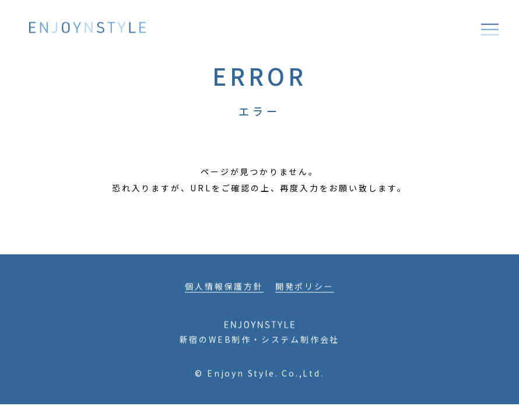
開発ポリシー (305, 289)
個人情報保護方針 (224, 289)
